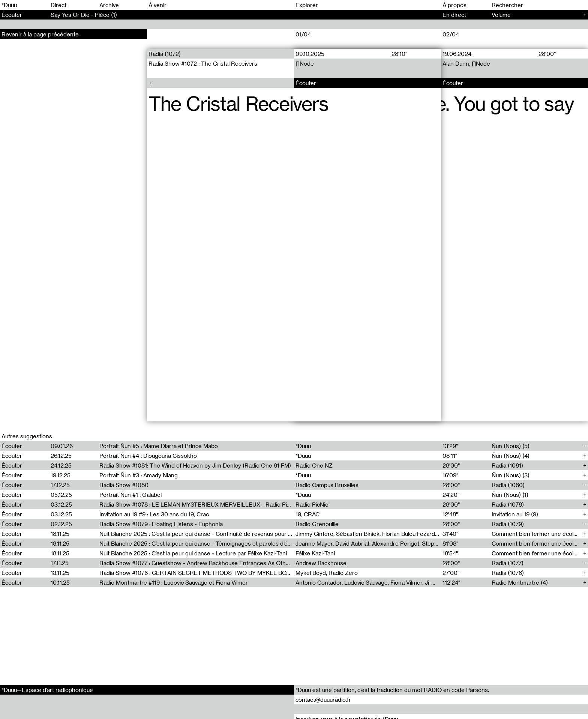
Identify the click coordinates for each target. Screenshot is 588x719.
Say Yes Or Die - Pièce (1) (84, 15)
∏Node (305, 63)
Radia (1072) (165, 54)
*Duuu (9, 5)
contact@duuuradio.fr (323, 699)
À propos (454, 5)
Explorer (307, 5)
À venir (157, 5)
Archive (109, 5)
